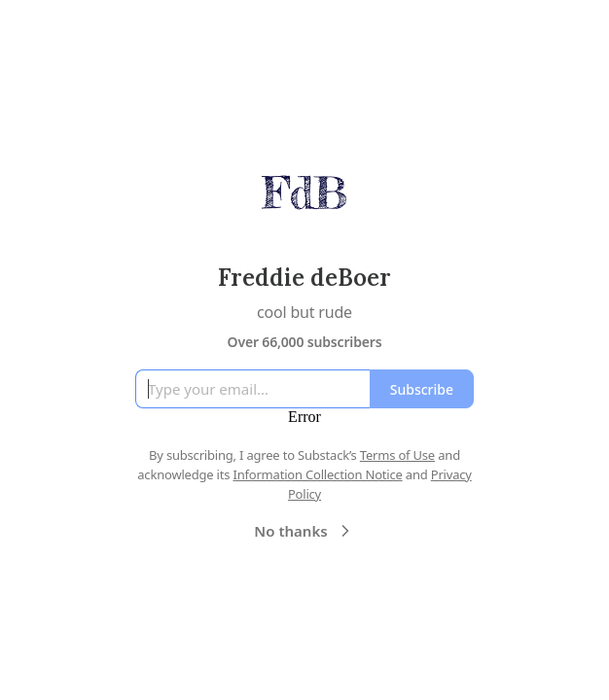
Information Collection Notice (317, 474)
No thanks (304, 531)
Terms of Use (397, 455)
